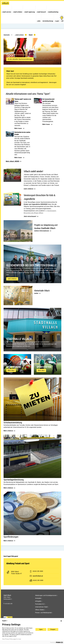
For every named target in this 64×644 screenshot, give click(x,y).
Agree (41, 629)
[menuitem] (6, 10)
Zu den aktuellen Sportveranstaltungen (20, 59)
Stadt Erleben (18, 12)
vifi (62, 19)
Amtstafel (38, 598)
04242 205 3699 (38, 580)
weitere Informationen (43, 231)
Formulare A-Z (40, 604)
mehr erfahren (30, 189)
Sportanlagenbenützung (14, 480)
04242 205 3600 (38, 571)
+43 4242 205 (8, 604)
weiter (37, 293)
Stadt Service (7, 12)
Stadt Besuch (41, 12)
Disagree (53, 629)
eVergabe (38, 601)
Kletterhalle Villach (42, 291)
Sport (31, 35)
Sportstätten (44, 367)
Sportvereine (14, 367)
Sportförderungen (11, 537)
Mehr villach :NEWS (13, 161)
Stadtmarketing (53, 12)
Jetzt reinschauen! (31, 216)
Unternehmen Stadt (41, 607)
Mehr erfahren (9, 431)
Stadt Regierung (30, 12)
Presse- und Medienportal (43, 613)
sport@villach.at (38, 576)
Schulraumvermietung (13, 422)
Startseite (7, 35)
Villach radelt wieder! (33, 171)
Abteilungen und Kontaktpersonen (46, 595)
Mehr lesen (19, 128)
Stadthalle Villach (19, 339)
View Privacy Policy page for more (12, 639)
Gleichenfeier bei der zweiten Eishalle (31, 265)
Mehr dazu (11, 371)
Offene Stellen (40, 610)
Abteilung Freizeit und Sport (18, 563)
